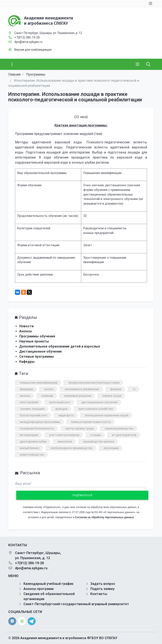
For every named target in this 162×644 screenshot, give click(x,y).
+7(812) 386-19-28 (27, 37)
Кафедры (27, 362)
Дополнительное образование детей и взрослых (60, 346)
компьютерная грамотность (91, 422)
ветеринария (29, 435)
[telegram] (32, 621)
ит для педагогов (124, 435)
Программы (36, 74)
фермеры (26, 389)
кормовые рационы (78, 396)
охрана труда (112, 396)
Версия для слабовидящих (33, 50)
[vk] (12, 621)
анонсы (25, 396)
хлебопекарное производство (72, 448)
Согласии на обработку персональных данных (105, 517)
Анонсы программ (38, 589)
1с (134, 389)
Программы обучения (37, 336)
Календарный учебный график (48, 584)
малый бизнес (30, 448)
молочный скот (60, 402)
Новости (26, 326)
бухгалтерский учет (34, 415)
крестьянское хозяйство (96, 409)
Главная (14, 74)
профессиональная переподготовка (94, 383)
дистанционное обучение (99, 402)
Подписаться (82, 495)
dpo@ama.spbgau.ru (28, 42)
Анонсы (26, 331)
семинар (47, 396)
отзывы (96, 435)
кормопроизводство (119, 428)
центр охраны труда (80, 428)
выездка (61, 409)
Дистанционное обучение (40, 351)
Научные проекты (34, 341)
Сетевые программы (37, 357)
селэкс (49, 389)
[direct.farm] (22, 621)
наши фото (66, 415)
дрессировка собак (33, 442)
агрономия (111, 448)
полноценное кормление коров (107, 415)
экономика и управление (82, 389)
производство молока (99, 442)
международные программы (40, 422)
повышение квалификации (39, 383)
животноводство (32, 455)
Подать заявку (102, 589)
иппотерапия (29, 402)
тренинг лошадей (32, 409)
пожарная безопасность (37, 428)
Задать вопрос (103, 584)
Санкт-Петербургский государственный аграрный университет (76, 604)
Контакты (99, 594)
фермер (116, 389)
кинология (65, 442)
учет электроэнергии (64, 435)
